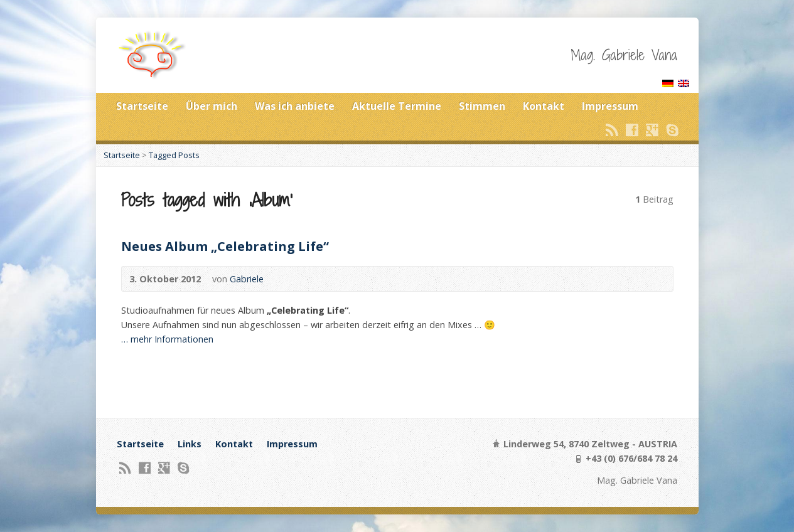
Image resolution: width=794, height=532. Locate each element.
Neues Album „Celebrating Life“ (225, 246)
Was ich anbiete (295, 106)
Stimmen (482, 106)
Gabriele (247, 279)
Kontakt (544, 106)
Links (190, 444)
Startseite (142, 106)
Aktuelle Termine (397, 106)
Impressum (610, 106)
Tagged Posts (174, 155)
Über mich (212, 106)
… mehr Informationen (167, 339)
